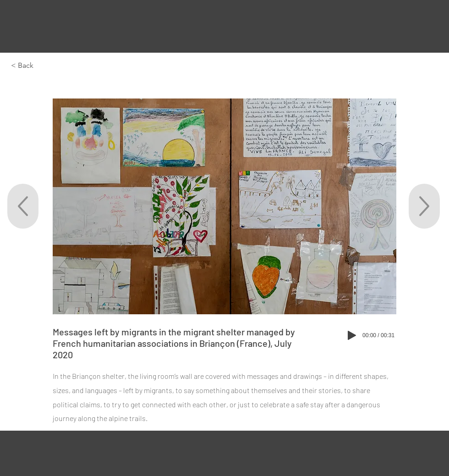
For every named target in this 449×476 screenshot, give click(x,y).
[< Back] (41, 66)
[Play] (352, 335)
